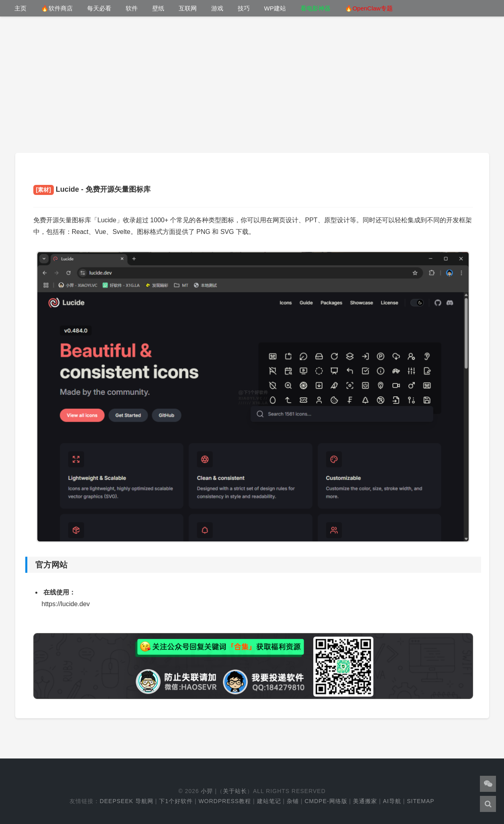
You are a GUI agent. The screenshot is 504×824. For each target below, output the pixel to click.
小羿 (207, 791)
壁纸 (158, 8)
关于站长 (235, 791)
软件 (132, 8)
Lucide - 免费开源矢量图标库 (92, 189)
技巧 (244, 8)
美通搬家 (365, 801)
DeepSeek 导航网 (126, 801)
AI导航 (392, 801)
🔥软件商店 (57, 8)
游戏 (217, 8)
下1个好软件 (176, 801)
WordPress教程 (225, 801)
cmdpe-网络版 (326, 801)
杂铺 (293, 801)
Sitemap (420, 801)
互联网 (188, 8)
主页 (20, 8)
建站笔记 (269, 801)
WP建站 (275, 8)
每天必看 (99, 8)
